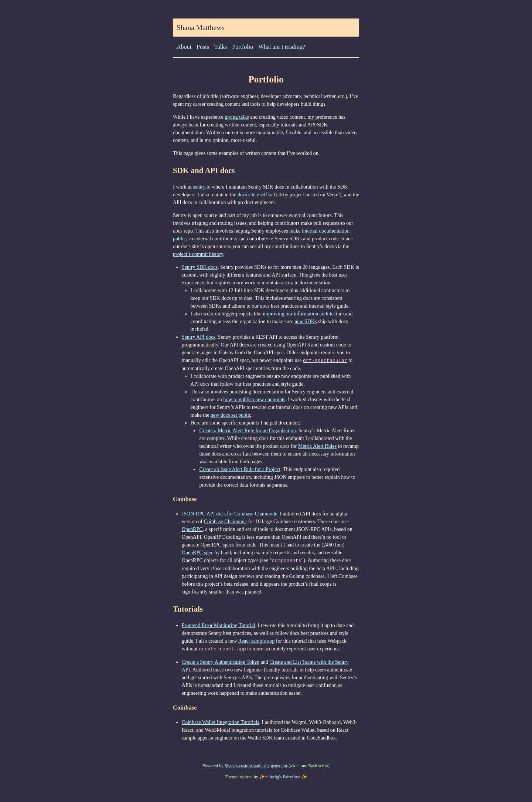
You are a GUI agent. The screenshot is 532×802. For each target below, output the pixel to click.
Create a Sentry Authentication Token (221, 661)
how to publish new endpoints (254, 399)
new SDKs (306, 322)
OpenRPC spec (197, 552)
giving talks (237, 117)
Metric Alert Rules (317, 446)
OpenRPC (192, 529)
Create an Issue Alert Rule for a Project (240, 469)
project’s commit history (198, 254)
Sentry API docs (199, 337)
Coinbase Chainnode (225, 521)
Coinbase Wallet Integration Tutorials (221, 721)
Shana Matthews (201, 28)
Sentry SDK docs (200, 267)
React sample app (257, 640)
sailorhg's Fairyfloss (283, 776)
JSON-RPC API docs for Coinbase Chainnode (230, 513)
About (184, 47)
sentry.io (202, 187)
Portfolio (243, 47)
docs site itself (252, 195)
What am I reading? (282, 47)
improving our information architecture (303, 314)
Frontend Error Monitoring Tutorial (219, 625)
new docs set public (231, 415)
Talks (221, 47)
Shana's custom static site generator (256, 765)
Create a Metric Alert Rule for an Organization (247, 430)
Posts (203, 47)
